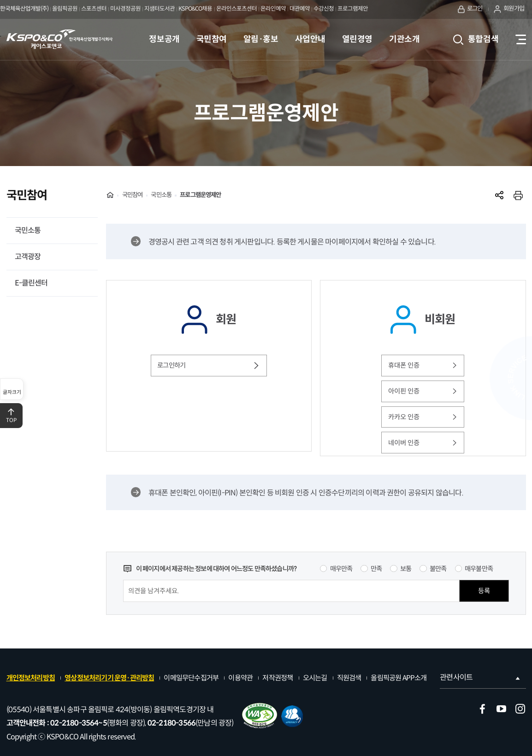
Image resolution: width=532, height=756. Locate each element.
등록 (484, 591)
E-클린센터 (31, 283)
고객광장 (28, 257)
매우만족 (341, 569)
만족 (376, 569)
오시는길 (315, 678)
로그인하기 (209, 365)
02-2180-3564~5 (79, 723)
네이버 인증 (423, 443)
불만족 (438, 569)
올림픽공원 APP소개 (399, 678)
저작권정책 (278, 678)
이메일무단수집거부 (191, 678)
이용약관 (240, 678)
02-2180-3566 (171, 723)
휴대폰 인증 (423, 365)
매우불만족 (479, 569)
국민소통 (28, 230)
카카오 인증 (423, 417)
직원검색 (349, 678)
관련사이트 (481, 677)
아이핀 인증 (423, 391)
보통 (406, 569)
